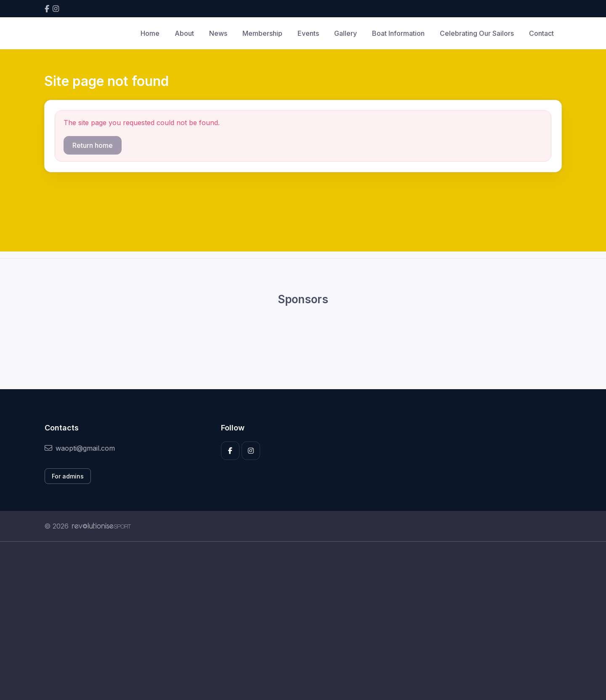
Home (150, 33)
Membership (262, 33)
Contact (541, 33)
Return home (93, 145)
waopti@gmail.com (80, 448)
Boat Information (398, 33)
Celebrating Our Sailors (477, 33)
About (184, 33)
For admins (68, 476)
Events (308, 33)
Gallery (346, 33)
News (218, 33)
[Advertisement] (297, 621)
